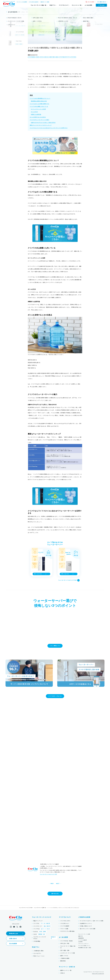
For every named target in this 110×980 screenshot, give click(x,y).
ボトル (42, 57)
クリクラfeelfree (32, 57)
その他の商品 (37, 941)
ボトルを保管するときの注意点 (38, 117)
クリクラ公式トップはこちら (55, 696)
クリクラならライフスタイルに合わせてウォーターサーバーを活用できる (49, 128)
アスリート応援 (64, 929)
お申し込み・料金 (65, 943)
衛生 (57, 57)
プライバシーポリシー (84, 944)
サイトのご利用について (84, 946)
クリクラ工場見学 (65, 926)
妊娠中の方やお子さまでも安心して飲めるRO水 (43, 123)
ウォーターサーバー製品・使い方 (68, 947)
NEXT (58, 884)
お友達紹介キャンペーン (86, 923)
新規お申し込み (14, 933)
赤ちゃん (46, 57)
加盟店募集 (81, 938)
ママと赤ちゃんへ (65, 923)
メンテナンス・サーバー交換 (68, 953)
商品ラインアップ (38, 921)
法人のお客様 (13, 944)
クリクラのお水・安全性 (66, 941)
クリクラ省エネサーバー (64, 57)
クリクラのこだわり (65, 921)
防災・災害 (52, 57)
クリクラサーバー (42, 926)
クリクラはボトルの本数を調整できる (40, 104)
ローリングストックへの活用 (38, 109)
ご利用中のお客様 (65, 958)
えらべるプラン (37, 953)
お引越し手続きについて (86, 926)
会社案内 (80, 942)
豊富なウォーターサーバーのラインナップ (41, 125)
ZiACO (40, 934)
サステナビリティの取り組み (68, 931)
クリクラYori (42, 929)
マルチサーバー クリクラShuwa (45, 938)
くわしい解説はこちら (55, 646)
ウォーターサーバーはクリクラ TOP (48, 874)
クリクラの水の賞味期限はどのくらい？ (40, 98)
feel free (40, 931)
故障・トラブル (64, 956)
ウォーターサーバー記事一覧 (40, 908)
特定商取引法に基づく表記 (85, 948)
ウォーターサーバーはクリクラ (98, 974)
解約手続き (63, 961)
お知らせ (63, 973)
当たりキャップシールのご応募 (87, 929)
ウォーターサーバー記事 (84, 934)
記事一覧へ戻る (55, 894)
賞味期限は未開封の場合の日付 (39, 101)
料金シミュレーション (39, 956)
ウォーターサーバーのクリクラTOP (69, 580)
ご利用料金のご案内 (38, 951)
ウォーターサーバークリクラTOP (26, 908)
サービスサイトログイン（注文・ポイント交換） (92, 921)
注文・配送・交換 (65, 950)
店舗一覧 (80, 936)
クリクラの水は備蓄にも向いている (39, 106)
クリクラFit (73, 57)
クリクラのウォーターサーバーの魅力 (40, 120)
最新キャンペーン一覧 (66, 970)
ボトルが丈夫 (34, 112)
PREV (52, 884)
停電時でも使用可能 (36, 114)
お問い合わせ (13, 938)
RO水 (38, 57)
